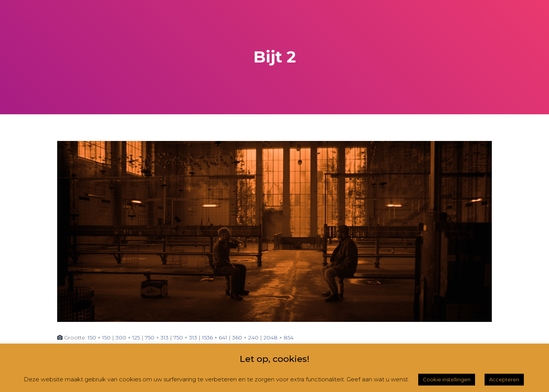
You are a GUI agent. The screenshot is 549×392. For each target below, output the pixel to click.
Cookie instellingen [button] (447, 379)
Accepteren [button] (504, 379)
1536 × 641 (215, 338)
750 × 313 (157, 338)
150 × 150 (99, 338)
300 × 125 (128, 338)
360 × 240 (245, 338)
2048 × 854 (279, 338)
